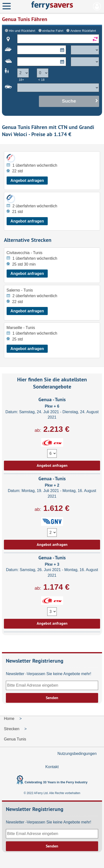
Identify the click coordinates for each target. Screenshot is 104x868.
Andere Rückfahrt (83, 31)
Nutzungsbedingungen (77, 754)
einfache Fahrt (53, 31)
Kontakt (52, 767)
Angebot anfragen (27, 181)
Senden (52, 698)
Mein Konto (97, 6)
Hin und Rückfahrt (22, 31)
